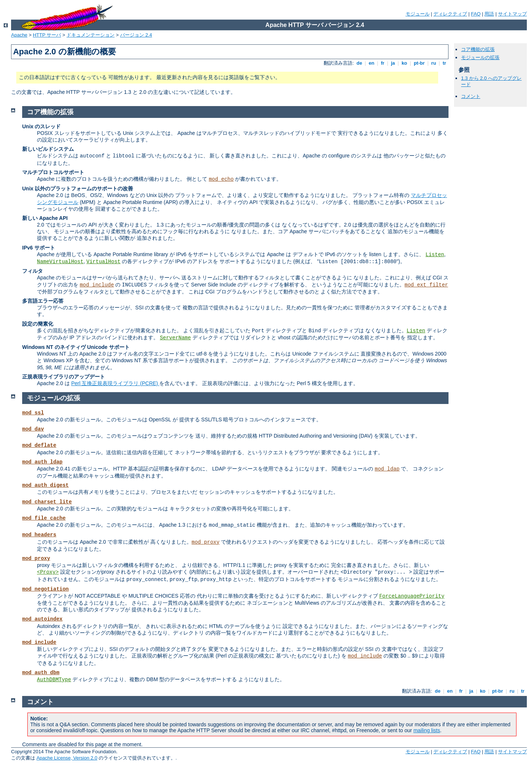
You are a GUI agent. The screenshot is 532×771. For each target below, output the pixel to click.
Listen (435, 255)
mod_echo (221, 179)
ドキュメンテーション (91, 35)
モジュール (418, 14)
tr (445, 63)
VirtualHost (103, 262)
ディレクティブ (450, 14)
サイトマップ (512, 14)
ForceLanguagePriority (412, 596)
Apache (19, 35)
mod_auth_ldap (42, 462)
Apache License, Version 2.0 (67, 758)
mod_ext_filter (426, 285)
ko (404, 63)
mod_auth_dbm (41, 673)
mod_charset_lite (47, 502)
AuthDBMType (54, 680)
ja (393, 63)
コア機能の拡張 (478, 49)
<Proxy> (48, 572)
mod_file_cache (44, 518)
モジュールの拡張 (480, 57)
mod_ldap (387, 469)
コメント (471, 96)
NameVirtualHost (60, 262)
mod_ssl (33, 413)
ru (434, 63)
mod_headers (39, 535)
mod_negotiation (45, 589)
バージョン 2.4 (136, 35)
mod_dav (33, 429)
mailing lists (427, 730)
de (359, 63)
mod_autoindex (42, 619)
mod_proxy (206, 542)
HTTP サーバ (47, 35)
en (371, 63)
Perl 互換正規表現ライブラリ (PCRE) (115, 383)
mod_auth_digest (45, 485)
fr (383, 63)
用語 (489, 14)
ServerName (175, 338)
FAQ (476, 14)
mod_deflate (39, 445)
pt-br (419, 63)
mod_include (97, 285)
